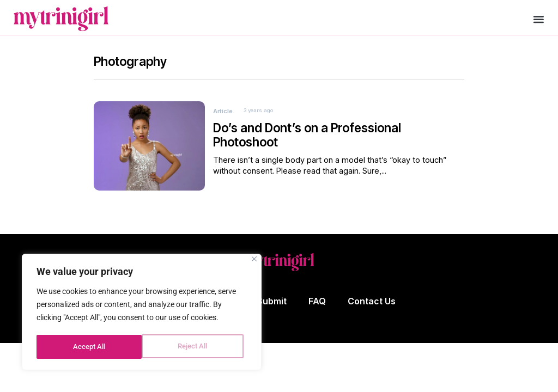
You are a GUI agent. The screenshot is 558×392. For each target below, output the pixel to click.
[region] (142, 313)
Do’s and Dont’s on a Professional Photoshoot (307, 142)
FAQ (317, 309)
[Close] (254, 261)
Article (223, 118)
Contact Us (372, 309)
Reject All (87, 347)
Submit (272, 309)
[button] (539, 19)
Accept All (195, 347)
